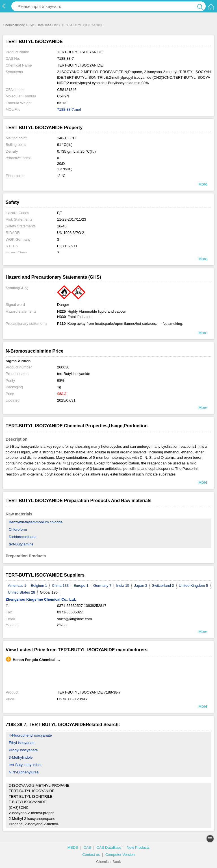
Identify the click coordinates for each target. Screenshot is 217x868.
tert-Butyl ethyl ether (25, 765)
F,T (60, 213)
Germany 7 (102, 586)
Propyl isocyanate (23, 750)
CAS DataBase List (43, 25)
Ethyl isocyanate (22, 743)
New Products (138, 847)
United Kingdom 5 (193, 586)
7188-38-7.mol (69, 109)
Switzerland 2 (163, 586)
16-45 (62, 226)
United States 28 (21, 592)
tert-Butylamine (21, 544)
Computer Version (120, 855)
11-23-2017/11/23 (72, 219)
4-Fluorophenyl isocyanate (30, 735)
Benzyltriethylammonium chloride (36, 522)
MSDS (73, 847)
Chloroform (18, 529)
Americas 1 (17, 586)
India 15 (123, 586)
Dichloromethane (23, 537)
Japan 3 (140, 586)
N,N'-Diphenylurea (24, 772)
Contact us (91, 855)
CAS (87, 847)
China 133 (60, 586)
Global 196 (49, 592)
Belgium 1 (39, 586)
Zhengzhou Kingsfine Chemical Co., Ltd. (41, 599)
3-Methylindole (21, 757)
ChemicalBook (14, 25)
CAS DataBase (109, 847)
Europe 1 (81, 586)
